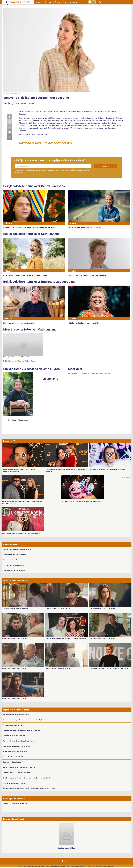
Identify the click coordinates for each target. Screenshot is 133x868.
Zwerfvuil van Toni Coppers (12, 560)
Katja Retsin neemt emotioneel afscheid (17, 746)
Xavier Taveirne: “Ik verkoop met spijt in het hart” (20, 767)
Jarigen (73, 2)
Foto (65, 2)
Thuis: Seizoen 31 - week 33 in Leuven (102, 609)
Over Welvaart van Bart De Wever (14, 570)
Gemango (109, 866)
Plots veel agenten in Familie (13, 725)
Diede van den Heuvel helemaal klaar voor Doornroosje (21, 533)
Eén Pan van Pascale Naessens (14, 565)
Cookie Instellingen (93, 866)
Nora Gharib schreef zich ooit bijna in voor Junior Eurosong (82, 501)
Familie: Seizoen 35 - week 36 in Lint (14, 639)
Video (57, 2)
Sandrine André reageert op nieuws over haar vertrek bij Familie (25, 720)
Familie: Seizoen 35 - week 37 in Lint (58, 609)
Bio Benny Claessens (18, 420)
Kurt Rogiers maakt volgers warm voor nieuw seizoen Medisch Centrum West (29, 789)
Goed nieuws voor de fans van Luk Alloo (16, 773)
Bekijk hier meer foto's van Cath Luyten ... (19, 361)
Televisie (48, 2)
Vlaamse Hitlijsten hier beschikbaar (15, 555)
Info (49, 866)
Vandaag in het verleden (14, 799)
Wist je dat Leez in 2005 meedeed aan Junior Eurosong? (108, 469)
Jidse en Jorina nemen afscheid (14, 736)
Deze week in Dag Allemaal (12, 762)
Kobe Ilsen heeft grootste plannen (14, 783)
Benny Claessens (75, 373)
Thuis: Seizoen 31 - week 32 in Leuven (102, 639)
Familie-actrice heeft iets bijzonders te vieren (19, 741)
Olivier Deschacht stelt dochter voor (15, 757)
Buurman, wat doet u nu (101, 373)
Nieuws (39, 2)
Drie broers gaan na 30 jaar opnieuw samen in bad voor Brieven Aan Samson (29, 778)
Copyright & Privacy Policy (60, 866)
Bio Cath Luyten (50, 379)
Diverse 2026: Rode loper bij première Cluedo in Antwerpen (66, 639)
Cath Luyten (87, 373)
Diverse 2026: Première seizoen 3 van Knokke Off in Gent (109, 668)
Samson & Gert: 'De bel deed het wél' (46, 143)
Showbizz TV (9, 441)
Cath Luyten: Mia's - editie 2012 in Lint (16, 357)
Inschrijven (106, 166)
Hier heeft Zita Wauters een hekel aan (16, 752)
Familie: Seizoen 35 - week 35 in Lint (14, 668)
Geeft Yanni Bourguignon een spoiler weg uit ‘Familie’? (22, 730)
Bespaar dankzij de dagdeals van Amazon (17, 549)
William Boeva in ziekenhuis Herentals (16, 715)
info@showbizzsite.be (78, 866)
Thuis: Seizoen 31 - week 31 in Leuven (59, 668)
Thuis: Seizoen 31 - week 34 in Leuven (15, 609)
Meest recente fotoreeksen (15, 581)
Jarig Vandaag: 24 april (13, 819)
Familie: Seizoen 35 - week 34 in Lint (14, 698)
